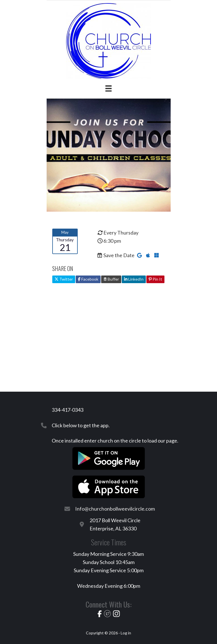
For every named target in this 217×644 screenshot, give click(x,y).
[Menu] (108, 88)
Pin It (155, 279)
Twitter (64, 279)
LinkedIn (134, 279)
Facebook (88, 279)
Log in (126, 633)
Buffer (111, 279)
